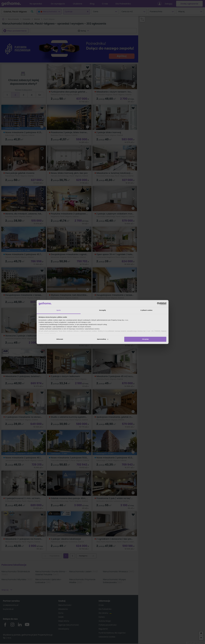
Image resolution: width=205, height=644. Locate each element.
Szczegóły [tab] (102, 310)
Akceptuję (145, 339)
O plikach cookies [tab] (146, 310)
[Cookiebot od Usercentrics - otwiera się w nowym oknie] (153, 304)
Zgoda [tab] (59, 310)
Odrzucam (60, 339)
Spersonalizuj (103, 339)
